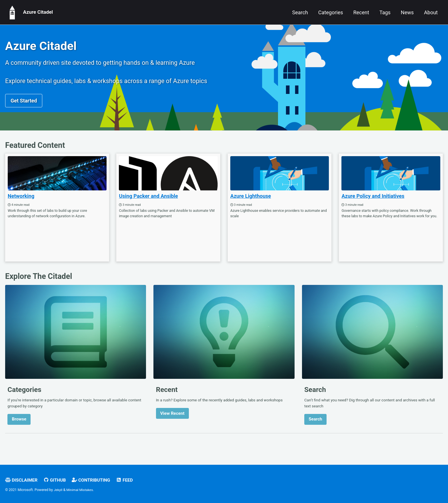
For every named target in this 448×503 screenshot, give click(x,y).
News (407, 12)
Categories (331, 12)
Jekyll (58, 490)
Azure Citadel (30, 12)
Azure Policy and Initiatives (373, 200)
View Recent (172, 419)
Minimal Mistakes (81, 490)
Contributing (94, 480)
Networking (21, 200)
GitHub (57, 480)
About (431, 12)
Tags (385, 12)
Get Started (24, 103)
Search (300, 12)
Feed (129, 480)
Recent (361, 12)
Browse (19, 425)
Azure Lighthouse (251, 200)
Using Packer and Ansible (148, 200)
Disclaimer (22, 480)
